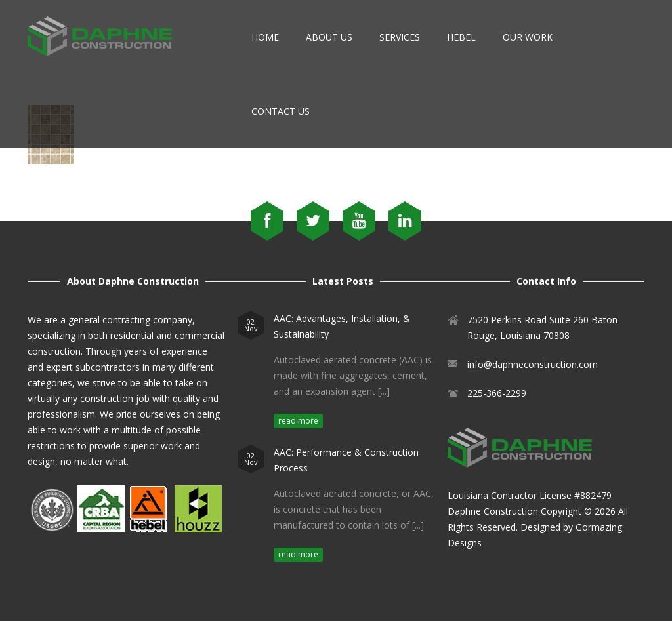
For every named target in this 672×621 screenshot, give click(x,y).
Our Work (528, 37)
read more (298, 421)
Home (265, 37)
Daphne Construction (493, 511)
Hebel (461, 37)
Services (400, 37)
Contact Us (281, 111)
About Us (329, 37)
